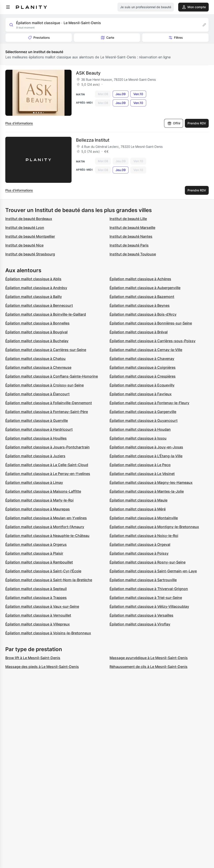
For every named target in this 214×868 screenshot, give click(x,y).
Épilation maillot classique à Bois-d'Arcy (143, 314)
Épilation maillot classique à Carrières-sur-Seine (46, 350)
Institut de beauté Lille (128, 219)
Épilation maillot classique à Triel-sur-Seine (146, 598)
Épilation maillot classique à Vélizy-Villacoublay (149, 606)
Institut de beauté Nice (24, 245)
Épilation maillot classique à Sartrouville (143, 580)
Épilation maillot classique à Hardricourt (39, 429)
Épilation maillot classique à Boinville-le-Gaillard (46, 314)
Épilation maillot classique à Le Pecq (140, 465)
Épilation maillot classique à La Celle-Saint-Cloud (47, 465)
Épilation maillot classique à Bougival (36, 332)
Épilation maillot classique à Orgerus (36, 544)
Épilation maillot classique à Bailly (34, 297)
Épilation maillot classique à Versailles (141, 615)
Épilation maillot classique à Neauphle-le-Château (47, 536)
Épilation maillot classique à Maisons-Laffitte (43, 491)
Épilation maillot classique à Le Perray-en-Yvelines (48, 474)
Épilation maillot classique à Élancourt (37, 394)
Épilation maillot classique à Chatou (35, 359)
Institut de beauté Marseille (132, 228)
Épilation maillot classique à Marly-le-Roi (39, 500)
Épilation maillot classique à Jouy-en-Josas (146, 447)
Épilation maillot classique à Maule (138, 500)
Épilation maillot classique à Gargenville (143, 412)
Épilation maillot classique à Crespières (143, 376)
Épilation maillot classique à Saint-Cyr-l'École (43, 571)
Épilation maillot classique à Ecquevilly (142, 385)
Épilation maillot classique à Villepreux (38, 624)
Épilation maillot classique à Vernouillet (38, 615)
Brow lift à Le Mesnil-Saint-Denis (33, 658)
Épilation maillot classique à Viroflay (140, 624)
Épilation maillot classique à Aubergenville (145, 288)
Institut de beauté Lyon (25, 228)
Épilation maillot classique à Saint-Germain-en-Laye (153, 571)
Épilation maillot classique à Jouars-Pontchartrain (47, 447)
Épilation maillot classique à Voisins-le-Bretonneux (48, 633)
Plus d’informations (19, 123)
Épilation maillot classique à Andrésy (36, 288)
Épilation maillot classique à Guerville (37, 420)
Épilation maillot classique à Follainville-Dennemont (49, 403)
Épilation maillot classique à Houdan (140, 429)
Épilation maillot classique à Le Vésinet (142, 474)
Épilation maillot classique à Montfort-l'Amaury (45, 527)
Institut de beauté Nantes (131, 236)
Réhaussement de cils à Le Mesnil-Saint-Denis (149, 667)
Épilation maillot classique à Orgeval (140, 544)
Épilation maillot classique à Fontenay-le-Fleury (149, 403)
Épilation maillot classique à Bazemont (142, 297)
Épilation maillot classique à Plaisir (34, 553)
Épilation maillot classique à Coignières (143, 367)
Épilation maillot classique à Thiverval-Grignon (149, 589)
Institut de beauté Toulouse (133, 254)
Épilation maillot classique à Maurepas (38, 509)
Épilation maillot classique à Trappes (36, 598)
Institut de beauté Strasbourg (30, 254)
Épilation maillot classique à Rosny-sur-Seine (148, 562)
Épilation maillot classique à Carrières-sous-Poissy (152, 341)
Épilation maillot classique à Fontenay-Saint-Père (47, 412)
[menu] (8, 7)
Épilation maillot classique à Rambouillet (39, 562)
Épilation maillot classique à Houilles (36, 438)
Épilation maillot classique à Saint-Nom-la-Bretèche (49, 580)
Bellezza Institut (93, 140)
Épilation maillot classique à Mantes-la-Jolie (147, 491)
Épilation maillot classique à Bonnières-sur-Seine (151, 323)
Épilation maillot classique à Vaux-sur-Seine (42, 606)
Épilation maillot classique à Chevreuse (38, 367)
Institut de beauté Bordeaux (29, 219)
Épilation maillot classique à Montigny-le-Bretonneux (154, 527)
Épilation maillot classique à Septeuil (36, 589)
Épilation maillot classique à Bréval (139, 332)
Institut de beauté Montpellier (30, 236)
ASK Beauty (88, 73)
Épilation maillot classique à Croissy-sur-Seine (45, 385)
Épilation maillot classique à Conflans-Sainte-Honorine (52, 376)
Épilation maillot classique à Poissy (139, 553)
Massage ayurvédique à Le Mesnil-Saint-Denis (149, 658)
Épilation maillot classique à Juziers (35, 456)
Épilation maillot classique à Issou (138, 438)
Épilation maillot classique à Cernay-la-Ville (146, 350)
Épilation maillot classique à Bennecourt (39, 305)
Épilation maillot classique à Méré (138, 509)
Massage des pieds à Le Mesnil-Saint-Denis (42, 667)
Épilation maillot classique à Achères (140, 279)
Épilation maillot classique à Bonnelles (37, 323)
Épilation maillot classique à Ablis (33, 279)
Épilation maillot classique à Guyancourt (144, 420)
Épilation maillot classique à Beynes (140, 305)
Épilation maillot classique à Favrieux (141, 394)
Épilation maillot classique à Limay (34, 482)
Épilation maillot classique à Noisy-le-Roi (144, 536)
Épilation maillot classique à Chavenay (142, 359)
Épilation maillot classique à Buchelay (37, 341)
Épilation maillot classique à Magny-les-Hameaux (151, 482)
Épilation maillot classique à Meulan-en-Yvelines (46, 518)
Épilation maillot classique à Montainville (144, 518)
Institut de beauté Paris (129, 245)
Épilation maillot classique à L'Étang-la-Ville (146, 456)
